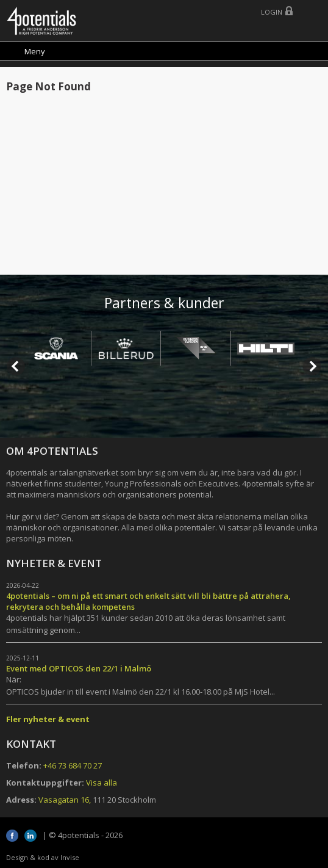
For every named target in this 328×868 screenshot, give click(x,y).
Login (272, 12)
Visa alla (102, 783)
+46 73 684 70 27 (73, 765)
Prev (16, 366)
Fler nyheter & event (48, 719)
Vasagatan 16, (65, 800)
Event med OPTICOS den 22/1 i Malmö (79, 668)
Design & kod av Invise (43, 857)
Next (312, 366)
